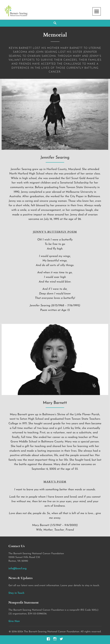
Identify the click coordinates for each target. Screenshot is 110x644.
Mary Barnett (55, 403)
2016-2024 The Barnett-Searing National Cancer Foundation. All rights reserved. (57, 632)
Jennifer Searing (55, 158)
